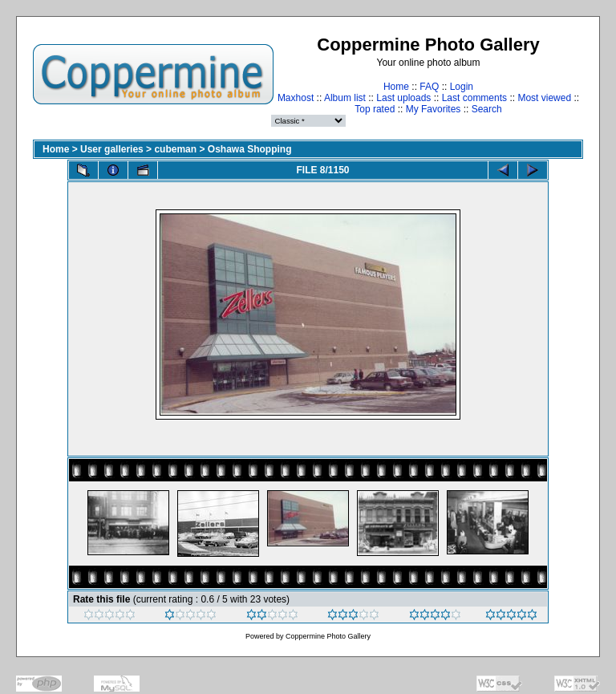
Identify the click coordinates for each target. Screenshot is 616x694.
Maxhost (296, 98)
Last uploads (403, 98)
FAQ (429, 87)
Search (487, 109)
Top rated (375, 109)
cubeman (175, 149)
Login (462, 87)
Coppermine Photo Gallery (328, 636)
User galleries (112, 149)
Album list (345, 98)
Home (396, 87)
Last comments (474, 98)
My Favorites (434, 109)
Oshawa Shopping (250, 149)
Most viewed (544, 98)
